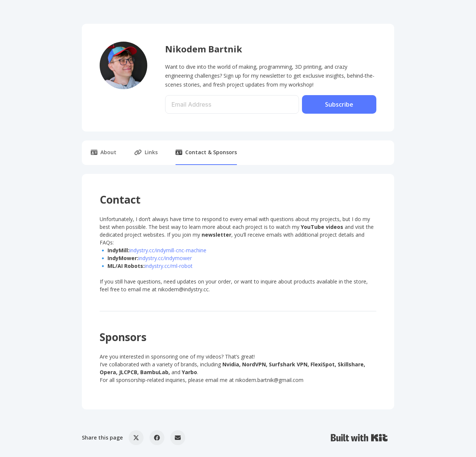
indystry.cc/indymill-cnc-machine (168, 250)
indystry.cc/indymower (165, 258)
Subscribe (339, 104)
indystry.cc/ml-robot (169, 266)
